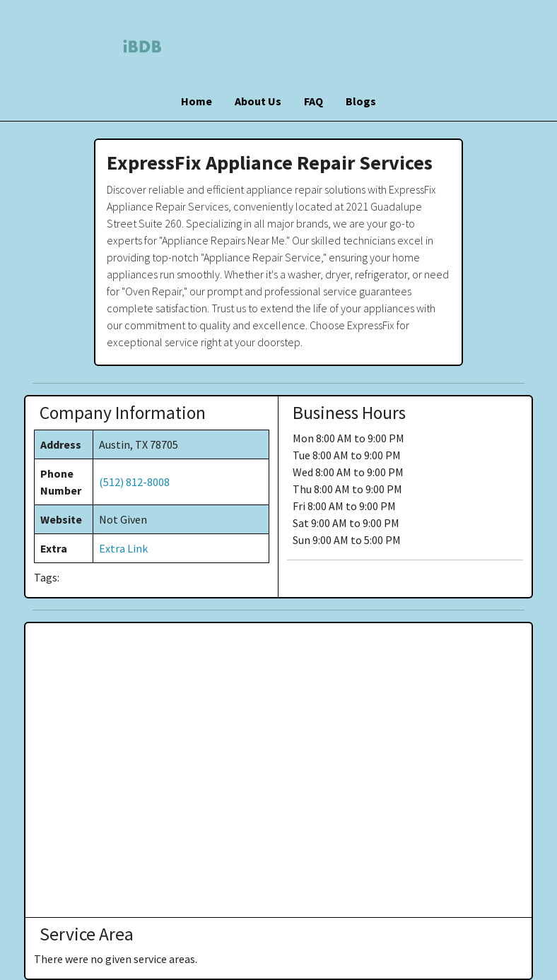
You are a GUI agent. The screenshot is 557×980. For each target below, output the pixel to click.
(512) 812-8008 (134, 482)
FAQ (313, 101)
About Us (258, 101)
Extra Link (123, 548)
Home (197, 101)
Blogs (361, 101)
